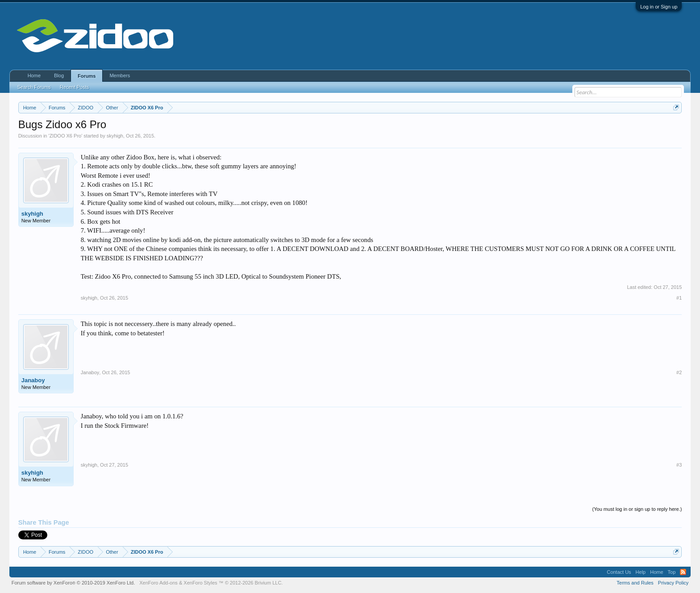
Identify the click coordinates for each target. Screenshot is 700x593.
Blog (59, 75)
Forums (87, 76)
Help (641, 572)
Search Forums (34, 87)
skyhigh (115, 136)
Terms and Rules (635, 583)
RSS (683, 572)
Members (120, 75)
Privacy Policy (673, 583)
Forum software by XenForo (73, 583)
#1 (679, 298)
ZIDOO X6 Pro (66, 136)
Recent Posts (74, 87)
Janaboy (33, 380)
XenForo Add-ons (158, 583)
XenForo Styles (200, 583)
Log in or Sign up (659, 7)
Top (672, 572)
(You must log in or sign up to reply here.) (637, 509)
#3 (679, 465)
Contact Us (619, 572)
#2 (679, 372)
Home (34, 75)
